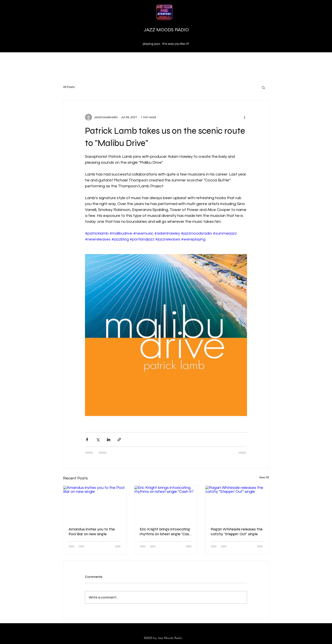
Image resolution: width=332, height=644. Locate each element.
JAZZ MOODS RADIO (166, 30)
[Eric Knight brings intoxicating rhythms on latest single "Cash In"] (166, 504)
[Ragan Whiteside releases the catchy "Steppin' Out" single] (237, 504)
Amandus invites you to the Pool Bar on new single (92, 532)
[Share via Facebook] (87, 440)
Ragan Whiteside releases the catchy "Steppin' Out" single (237, 532)
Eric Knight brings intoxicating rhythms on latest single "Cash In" (165, 532)
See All (264, 477)
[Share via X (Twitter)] (98, 440)
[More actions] (244, 117)
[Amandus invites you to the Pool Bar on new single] (95, 504)
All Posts (69, 87)
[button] (263, 87)
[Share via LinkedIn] (109, 440)
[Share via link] (119, 440)
